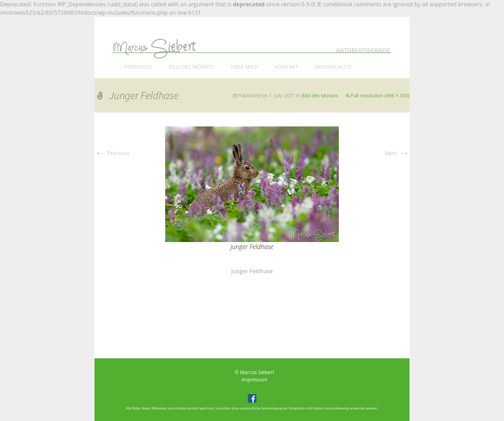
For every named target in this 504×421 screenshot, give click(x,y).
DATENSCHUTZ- (334, 67)
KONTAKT (286, 67)
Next (397, 153)
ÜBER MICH (244, 67)
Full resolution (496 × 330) (380, 95)
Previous (112, 153)
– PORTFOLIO (136, 67)
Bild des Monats (320, 95)
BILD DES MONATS (191, 67)
